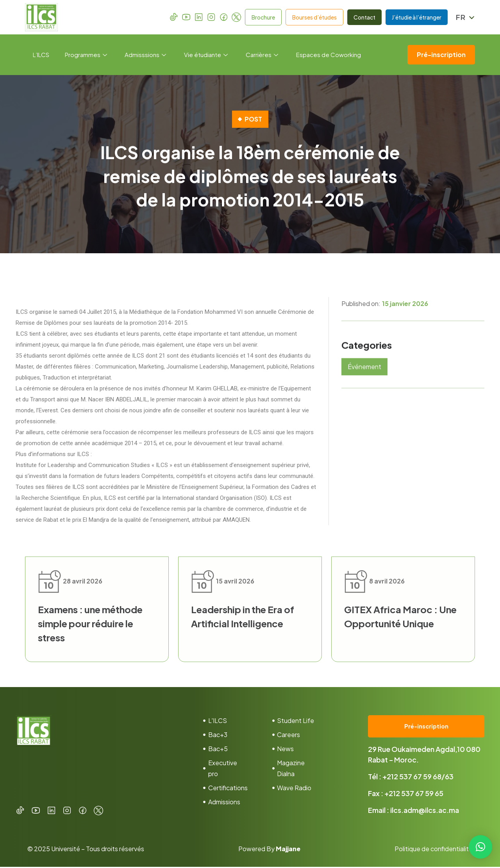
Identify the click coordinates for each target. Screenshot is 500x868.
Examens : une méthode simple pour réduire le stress (90, 623)
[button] (480, 847)
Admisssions (146, 55)
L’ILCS (41, 55)
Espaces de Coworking (329, 55)
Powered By (269, 850)
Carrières (262, 55)
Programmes (86, 55)
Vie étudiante (206, 55)
